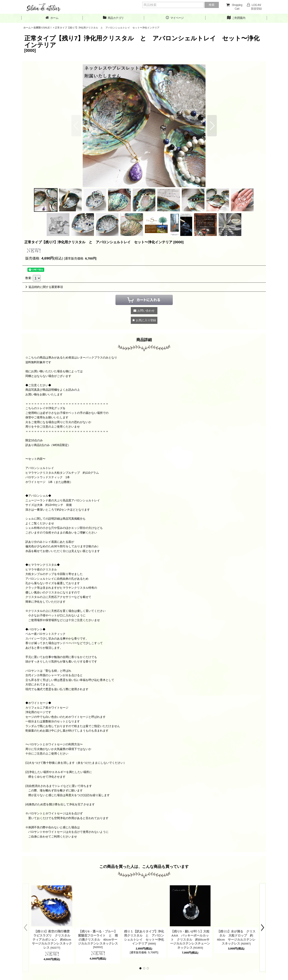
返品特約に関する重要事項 (44, 287)
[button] (212, 126)
